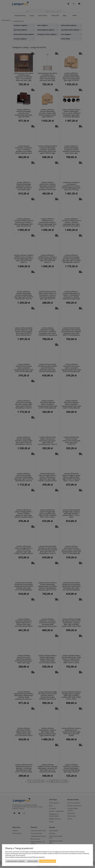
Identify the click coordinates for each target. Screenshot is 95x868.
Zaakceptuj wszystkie (48, 861)
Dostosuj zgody (32, 861)
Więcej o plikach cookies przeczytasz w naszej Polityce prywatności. (25, 857)
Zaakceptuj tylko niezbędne (16, 861)
